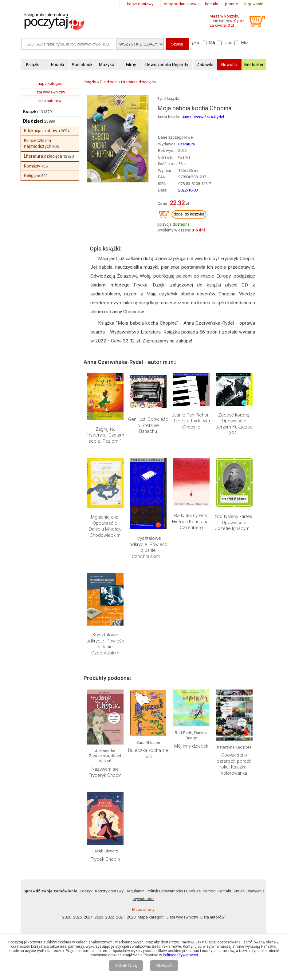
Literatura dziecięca (43, 156)
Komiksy (32, 166)
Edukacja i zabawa (42, 131)
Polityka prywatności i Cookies (174, 891)
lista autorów (50, 101)
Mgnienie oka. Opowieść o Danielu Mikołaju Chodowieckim (105, 526)
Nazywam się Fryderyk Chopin (105, 772)
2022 (110, 917)
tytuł (245, 43)
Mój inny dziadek (191, 746)
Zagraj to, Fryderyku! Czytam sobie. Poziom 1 (105, 435)
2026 (67, 917)
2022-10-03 (188, 190)
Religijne (32, 176)
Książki (30, 112)
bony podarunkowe (181, 4)
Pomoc (209, 891)
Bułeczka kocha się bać (148, 753)
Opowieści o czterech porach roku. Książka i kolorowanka (234, 764)
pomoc (231, 4)
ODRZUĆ (164, 966)
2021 (120, 917)
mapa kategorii (50, 83)
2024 (88, 917)
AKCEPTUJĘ (126, 966)
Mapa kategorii (151, 917)
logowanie (254, 4)
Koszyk (86, 891)
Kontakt (224, 891)
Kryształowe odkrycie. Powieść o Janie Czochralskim (105, 644)
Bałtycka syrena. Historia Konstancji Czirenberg (191, 522)
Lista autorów (212, 917)
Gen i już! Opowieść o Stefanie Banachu (148, 425)
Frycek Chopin (105, 859)
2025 (77, 917)
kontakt (212, 4)
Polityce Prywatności (180, 955)
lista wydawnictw (50, 92)
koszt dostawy (140, 4)
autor (228, 43)
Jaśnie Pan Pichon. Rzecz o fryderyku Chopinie (191, 421)
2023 (99, 917)
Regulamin (135, 891)
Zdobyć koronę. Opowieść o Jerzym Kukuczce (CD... (234, 424)
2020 (131, 917)
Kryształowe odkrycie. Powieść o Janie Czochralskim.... (148, 547)
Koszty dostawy (109, 891)
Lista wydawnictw (182, 917)
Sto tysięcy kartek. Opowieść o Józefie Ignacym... (234, 522)
